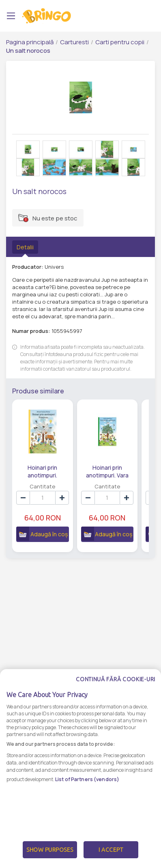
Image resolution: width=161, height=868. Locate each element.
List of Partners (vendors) (87, 779)
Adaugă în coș (42, 534)
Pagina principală (30, 42)
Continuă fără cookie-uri (116, 679)
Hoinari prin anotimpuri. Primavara (42, 471)
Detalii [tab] (25, 247)
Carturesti (74, 42)
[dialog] (80, 769)
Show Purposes (50, 850)
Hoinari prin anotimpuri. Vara (106, 471)
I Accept (111, 850)
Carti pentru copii (120, 42)
